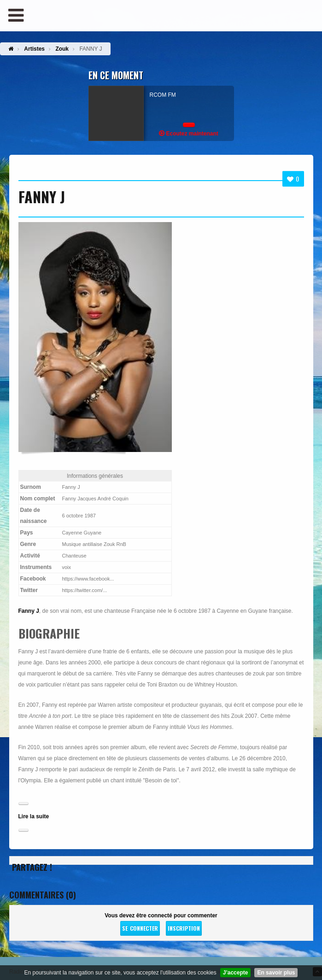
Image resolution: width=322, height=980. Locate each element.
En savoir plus (276, 973)
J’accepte (236, 973)
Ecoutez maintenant (189, 133)
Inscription (184, 928)
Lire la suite (34, 816)
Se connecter (140, 928)
